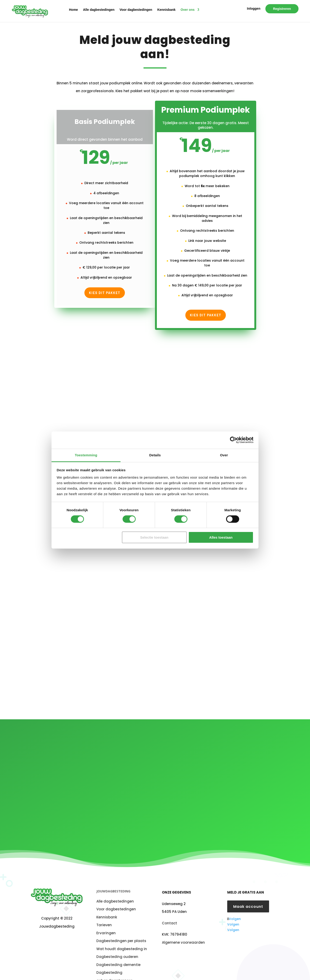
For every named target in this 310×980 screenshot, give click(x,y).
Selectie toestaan (154, 537)
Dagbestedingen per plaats (121, 921)
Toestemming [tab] (86, 455)
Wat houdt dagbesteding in (122, 929)
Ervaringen (106, 913)
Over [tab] (224, 455)
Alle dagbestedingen (99, 10)
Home (73, 10)
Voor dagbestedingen (136, 10)
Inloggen (254, 9)
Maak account (248, 886)
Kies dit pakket (105, 293)
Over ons (188, 10)
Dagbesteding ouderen (117, 936)
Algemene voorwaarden (183, 922)
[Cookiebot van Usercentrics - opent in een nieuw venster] (233, 440)
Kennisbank (166, 10)
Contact (169, 903)
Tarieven (104, 905)
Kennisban (106, 897)
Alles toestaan (221, 537)
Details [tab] (155, 455)
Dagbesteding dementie (118, 944)
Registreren (282, 9)
